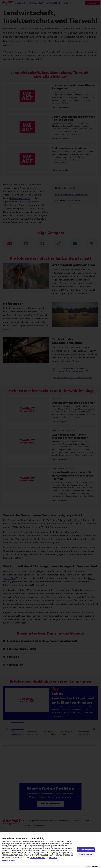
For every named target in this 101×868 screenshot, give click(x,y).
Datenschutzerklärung (38, 858)
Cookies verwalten (9, 860)
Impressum (53, 858)
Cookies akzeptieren (86, 850)
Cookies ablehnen (86, 855)
